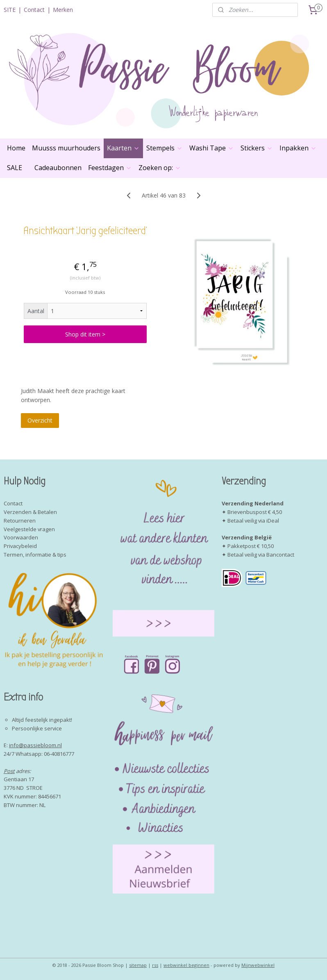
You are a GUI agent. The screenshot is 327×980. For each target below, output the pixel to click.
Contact (34, 10)
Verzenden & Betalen (30, 512)
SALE (15, 168)
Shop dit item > (85, 334)
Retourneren (20, 521)
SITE (10, 10)
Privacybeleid (20, 546)
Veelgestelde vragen (29, 529)
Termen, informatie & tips (35, 555)
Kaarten (123, 148)
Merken (63, 10)
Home (16, 148)
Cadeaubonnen (58, 168)
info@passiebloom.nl (35, 745)
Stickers (257, 148)
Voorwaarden (21, 537)
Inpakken (298, 148)
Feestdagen (110, 168)
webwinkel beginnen (186, 965)
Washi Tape (212, 148)
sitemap (138, 965)
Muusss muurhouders (66, 148)
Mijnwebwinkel (258, 965)
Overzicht (40, 420)
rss (155, 965)
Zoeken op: (160, 168)
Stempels (165, 148)
